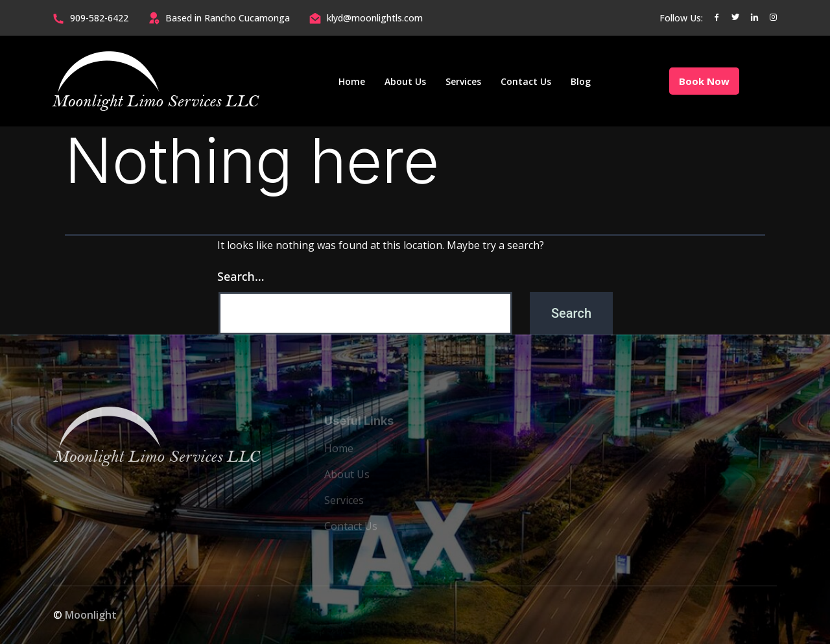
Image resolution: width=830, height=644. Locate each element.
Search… (241, 276)
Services (463, 81)
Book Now (704, 81)
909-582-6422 (99, 18)
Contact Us (526, 81)
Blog (581, 81)
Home (352, 81)
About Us (405, 81)
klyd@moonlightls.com (375, 18)
